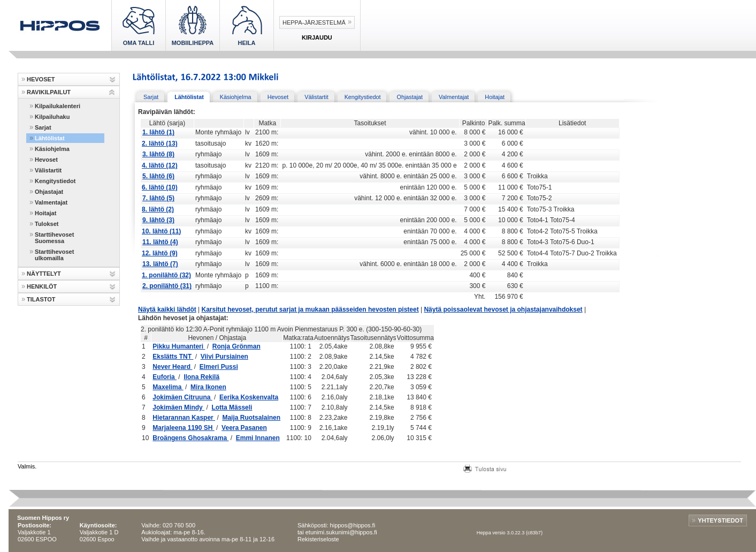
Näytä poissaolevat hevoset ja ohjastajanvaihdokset (503, 309)
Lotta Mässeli (232, 407)
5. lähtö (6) (158, 176)
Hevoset (46, 160)
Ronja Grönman (236, 346)
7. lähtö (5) (158, 198)
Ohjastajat (49, 192)
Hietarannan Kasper (184, 418)
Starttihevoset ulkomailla (54, 255)
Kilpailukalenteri (58, 106)
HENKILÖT (42, 286)
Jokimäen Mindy (178, 407)
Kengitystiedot (55, 181)
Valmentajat (51, 202)
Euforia (165, 377)
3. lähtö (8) (158, 154)
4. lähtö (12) (160, 165)
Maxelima (168, 387)
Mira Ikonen (208, 387)
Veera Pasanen (244, 428)
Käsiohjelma (52, 149)
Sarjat (43, 127)
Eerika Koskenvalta (249, 397)
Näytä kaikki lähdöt (167, 309)
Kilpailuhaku (52, 117)
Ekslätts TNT (173, 357)
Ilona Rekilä (201, 377)
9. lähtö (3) (158, 220)
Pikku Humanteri (179, 346)
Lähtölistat (50, 138)
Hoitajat (45, 213)
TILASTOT (41, 299)
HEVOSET (41, 79)
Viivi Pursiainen (224, 357)
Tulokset (47, 224)
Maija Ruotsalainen (251, 418)
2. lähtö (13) (160, 143)
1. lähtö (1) (158, 132)
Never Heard (172, 367)
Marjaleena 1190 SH (183, 428)
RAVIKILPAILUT (49, 92)
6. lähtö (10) (160, 187)
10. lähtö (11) (161, 231)
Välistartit (48, 170)
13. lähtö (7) (160, 264)
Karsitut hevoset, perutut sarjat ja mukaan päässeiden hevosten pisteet (310, 309)
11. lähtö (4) (160, 242)
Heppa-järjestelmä (314, 22)
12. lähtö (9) (160, 253)
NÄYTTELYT (44, 274)
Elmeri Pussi (219, 367)
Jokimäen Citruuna (182, 397)
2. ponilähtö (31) (167, 286)
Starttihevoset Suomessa (54, 238)
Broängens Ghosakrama (190, 438)
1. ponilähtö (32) (166, 275)
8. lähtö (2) (158, 209)
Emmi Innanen (258, 438)
